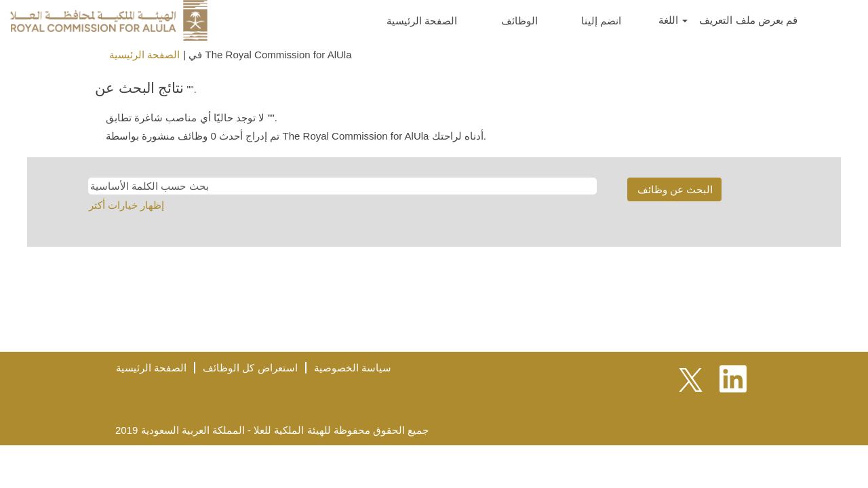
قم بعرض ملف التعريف (748, 20)
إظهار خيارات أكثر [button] (126, 205)
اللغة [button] (673, 20)
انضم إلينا (601, 21)
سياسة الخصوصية (353, 368)
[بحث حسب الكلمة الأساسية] (342, 186)
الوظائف (519, 21)
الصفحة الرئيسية (422, 21)
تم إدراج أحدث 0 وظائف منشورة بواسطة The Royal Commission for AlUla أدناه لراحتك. (296, 136)
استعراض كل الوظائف (250, 368)
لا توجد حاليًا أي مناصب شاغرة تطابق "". (192, 118)
